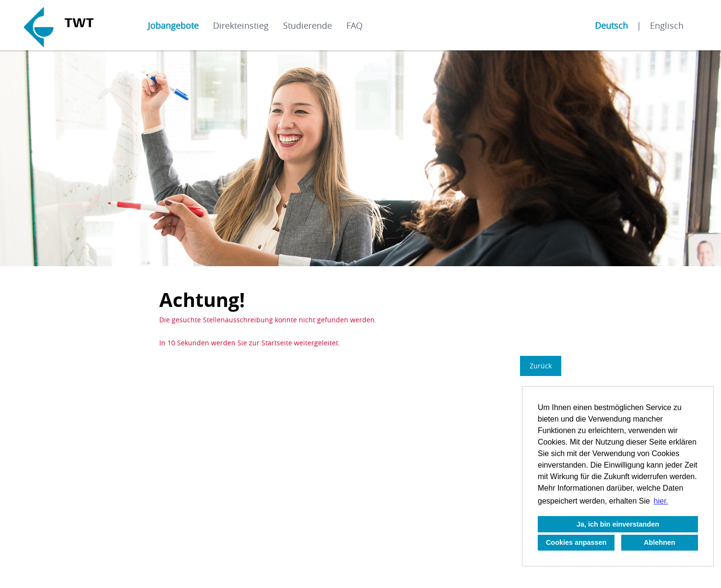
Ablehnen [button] (660, 542)
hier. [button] (661, 501)
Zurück (541, 366)
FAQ (355, 25)
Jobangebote (173, 25)
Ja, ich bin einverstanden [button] (618, 524)
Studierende (307, 25)
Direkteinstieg (241, 25)
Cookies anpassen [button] (576, 542)
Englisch (667, 25)
